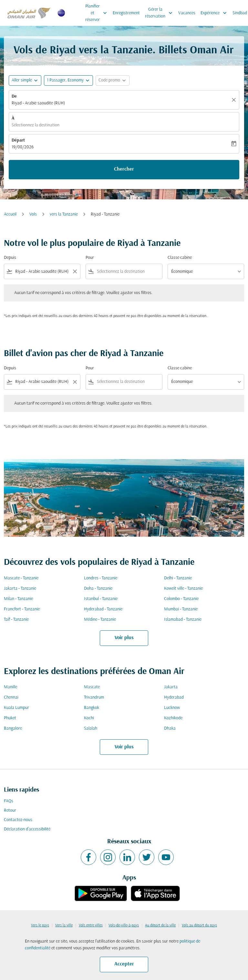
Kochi (89, 718)
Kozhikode (173, 718)
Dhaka (170, 728)
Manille (10, 687)
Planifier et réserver (98, 13)
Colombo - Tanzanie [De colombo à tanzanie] (181, 599)
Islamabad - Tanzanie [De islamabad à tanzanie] (183, 620)
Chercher (124, 169)
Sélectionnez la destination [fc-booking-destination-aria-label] (36, 125)
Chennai (11, 697)
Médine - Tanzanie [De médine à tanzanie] (100, 620)
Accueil (10, 214)
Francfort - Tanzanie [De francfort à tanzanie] (22, 609)
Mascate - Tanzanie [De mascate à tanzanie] (21, 578)
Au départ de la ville (160, 925)
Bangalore (13, 728)
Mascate (92, 687)
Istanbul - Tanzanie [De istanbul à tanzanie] (101, 599)
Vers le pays (40, 925)
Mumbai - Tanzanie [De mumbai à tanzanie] (181, 609)
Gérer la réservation (160, 13)
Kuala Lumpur (16, 708)
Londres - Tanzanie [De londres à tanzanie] (101, 578)
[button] (68, 80)
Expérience (215, 13)
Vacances (187, 13)
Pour (90, 258)
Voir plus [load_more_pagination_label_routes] (124, 638)
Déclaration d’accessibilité (27, 829)
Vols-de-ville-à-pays (124, 925)
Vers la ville (64, 925)
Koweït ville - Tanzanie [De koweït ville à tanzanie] (183, 589)
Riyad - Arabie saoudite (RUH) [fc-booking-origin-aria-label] (38, 103)
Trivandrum (94, 697)
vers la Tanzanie (64, 214)
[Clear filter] (75, 271)
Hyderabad (174, 697)
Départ (18, 140)
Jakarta (171, 687)
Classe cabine (180, 258)
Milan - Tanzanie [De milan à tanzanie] (18, 599)
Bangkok (92, 708)
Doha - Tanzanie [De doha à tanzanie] (98, 589)
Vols (33, 214)
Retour (10, 811)
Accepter (124, 964)
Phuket (10, 718)
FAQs (9, 801)
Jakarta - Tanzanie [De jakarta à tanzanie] (20, 589)
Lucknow (172, 708)
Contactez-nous (18, 820)
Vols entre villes (91, 925)
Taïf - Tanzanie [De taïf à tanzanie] (16, 620)
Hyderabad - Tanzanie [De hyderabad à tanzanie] (103, 609)
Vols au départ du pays (199, 925)
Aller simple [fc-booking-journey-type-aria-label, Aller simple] (22, 80)
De (14, 96)
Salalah (91, 728)
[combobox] (42, 272)
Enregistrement (126, 13)
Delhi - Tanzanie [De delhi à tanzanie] (178, 578)
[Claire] (235, 100)
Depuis (10, 258)
